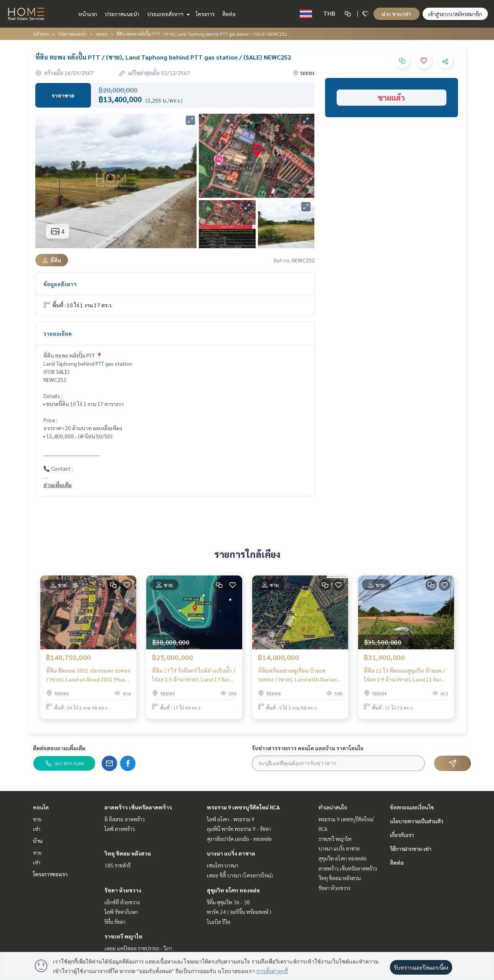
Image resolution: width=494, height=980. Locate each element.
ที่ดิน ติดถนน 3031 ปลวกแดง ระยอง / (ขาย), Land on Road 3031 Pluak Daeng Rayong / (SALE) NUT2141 (88, 676)
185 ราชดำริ (117, 865)
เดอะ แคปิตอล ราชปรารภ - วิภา (138, 948)
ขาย (37, 819)
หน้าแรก (88, 14)
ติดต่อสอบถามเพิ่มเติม (59, 748)
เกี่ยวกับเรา (402, 835)
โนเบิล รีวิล (219, 922)
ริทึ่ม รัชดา (115, 922)
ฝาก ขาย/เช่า (397, 14)
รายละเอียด (58, 333)
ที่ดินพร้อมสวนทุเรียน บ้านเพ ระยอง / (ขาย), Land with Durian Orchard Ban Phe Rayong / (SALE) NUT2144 (299, 676)
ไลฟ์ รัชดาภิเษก (121, 912)
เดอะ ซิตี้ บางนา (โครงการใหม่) (240, 875)
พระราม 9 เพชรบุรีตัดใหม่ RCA (243, 807)
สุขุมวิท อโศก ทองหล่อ (233, 890)
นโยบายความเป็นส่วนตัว (417, 821)
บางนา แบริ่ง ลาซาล (231, 853)
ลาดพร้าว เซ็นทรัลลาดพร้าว (138, 807)
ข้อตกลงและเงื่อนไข (412, 807)
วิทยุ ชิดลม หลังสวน (128, 853)
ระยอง (102, 34)
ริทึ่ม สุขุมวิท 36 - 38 (228, 902)
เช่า (37, 829)
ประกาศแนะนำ (122, 14)
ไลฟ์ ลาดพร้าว (120, 829)
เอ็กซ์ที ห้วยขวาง (122, 902)
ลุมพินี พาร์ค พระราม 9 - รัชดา (239, 829)
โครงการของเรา (50, 874)
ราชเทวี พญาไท (123, 936)
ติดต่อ (229, 14)
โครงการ (205, 14)
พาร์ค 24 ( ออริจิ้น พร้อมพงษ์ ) (239, 912)
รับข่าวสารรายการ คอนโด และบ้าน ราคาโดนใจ (308, 748)
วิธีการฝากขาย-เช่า (411, 849)
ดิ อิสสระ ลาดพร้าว (125, 819)
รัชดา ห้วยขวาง (123, 890)
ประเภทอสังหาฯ (168, 14)
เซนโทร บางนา (223, 865)
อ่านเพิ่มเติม (58, 485)
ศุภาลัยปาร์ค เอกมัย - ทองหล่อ (239, 839)
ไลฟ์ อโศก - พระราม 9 (231, 819)
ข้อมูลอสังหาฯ (60, 284)
